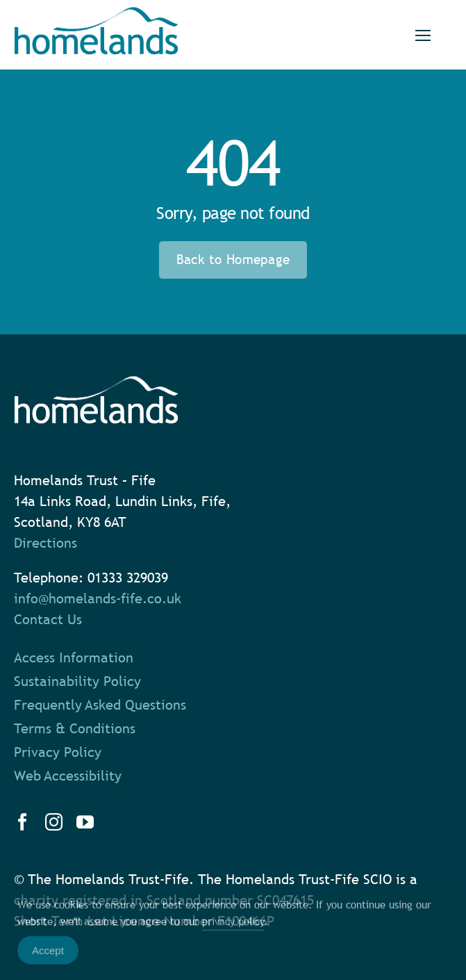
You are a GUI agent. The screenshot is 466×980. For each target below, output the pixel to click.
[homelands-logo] (96, 14)
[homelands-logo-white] (96, 383)
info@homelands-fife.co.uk (98, 598)
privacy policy (233, 929)
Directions (45, 543)
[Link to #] (423, 36)
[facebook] (23, 822)
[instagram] (54, 822)
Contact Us (48, 619)
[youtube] (85, 822)
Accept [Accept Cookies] (48, 958)
